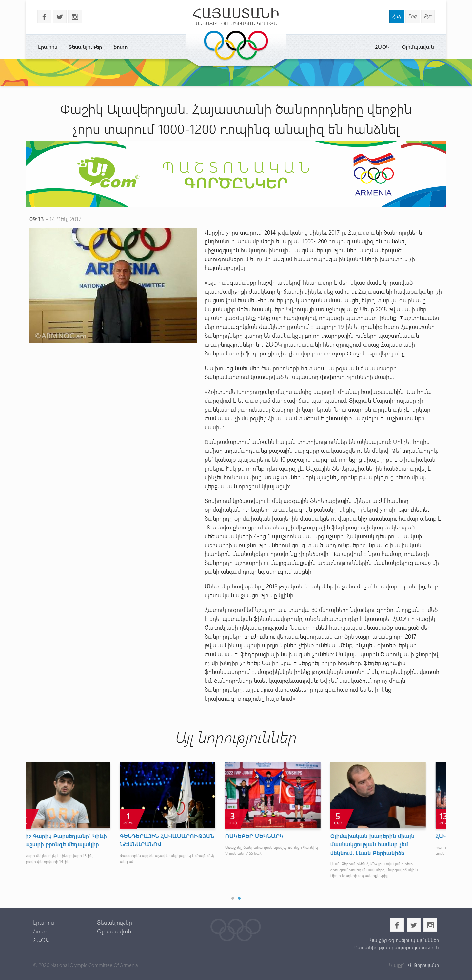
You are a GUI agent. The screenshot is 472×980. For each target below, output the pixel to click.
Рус (428, 16)
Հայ (397, 16)
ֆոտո (120, 47)
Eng (413, 16)
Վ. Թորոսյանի (423, 965)
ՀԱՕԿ (382, 47)
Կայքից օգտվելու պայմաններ (404, 940)
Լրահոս (48, 47)
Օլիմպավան (418, 47)
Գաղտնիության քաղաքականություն (397, 947)
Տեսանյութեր (85, 47)
